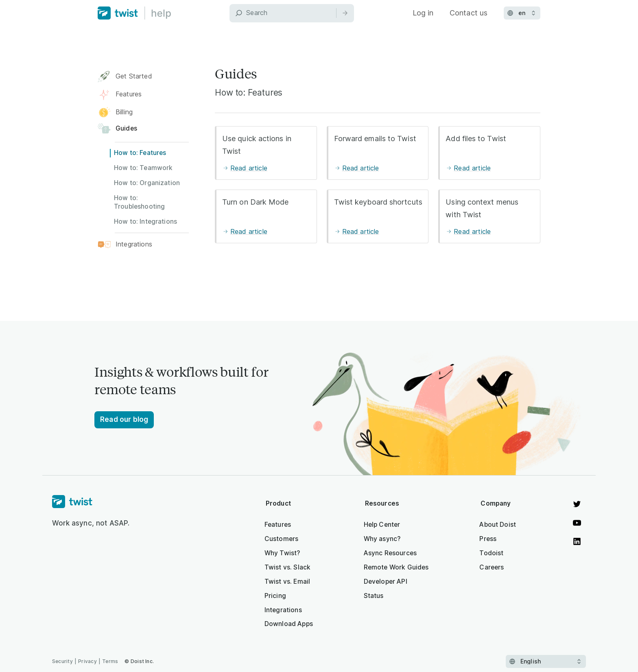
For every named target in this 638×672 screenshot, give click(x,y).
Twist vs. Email (287, 581)
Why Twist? (282, 553)
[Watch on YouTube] (577, 523)
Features (278, 525)
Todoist (491, 553)
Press (488, 539)
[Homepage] (91, 502)
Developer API (386, 581)
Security (62, 661)
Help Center (382, 525)
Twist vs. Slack (287, 567)
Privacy (87, 661)
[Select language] (546, 661)
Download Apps (289, 624)
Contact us (469, 13)
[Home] (134, 13)
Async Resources (390, 553)
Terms (110, 661)
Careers (492, 567)
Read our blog (124, 419)
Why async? (382, 539)
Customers (281, 539)
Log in (423, 13)
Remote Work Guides (396, 567)
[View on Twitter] (577, 504)
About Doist (498, 525)
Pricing (275, 596)
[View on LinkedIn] (577, 541)
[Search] (292, 13)
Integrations (283, 610)
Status (374, 596)
